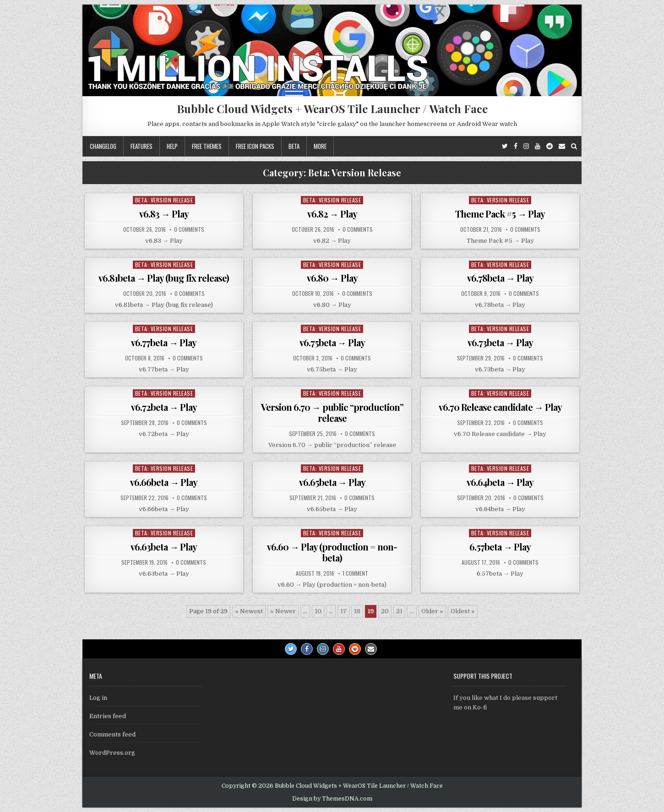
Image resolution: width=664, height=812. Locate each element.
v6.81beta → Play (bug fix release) (164, 278)
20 (385, 611)
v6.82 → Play (332, 214)
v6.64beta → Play (500, 482)
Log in (98, 698)
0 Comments (189, 229)
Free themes (207, 146)
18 (357, 611)
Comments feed (112, 734)
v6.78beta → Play (500, 278)
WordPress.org (112, 753)
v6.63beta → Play (164, 547)
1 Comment (355, 573)
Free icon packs (255, 146)
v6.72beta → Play (164, 407)
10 (318, 611)
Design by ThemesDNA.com (332, 799)
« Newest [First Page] (249, 611)
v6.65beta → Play (332, 482)
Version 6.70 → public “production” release (332, 412)
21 (399, 611)
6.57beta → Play (500, 547)
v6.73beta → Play (500, 342)
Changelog (103, 146)
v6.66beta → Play (164, 482)
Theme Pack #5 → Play (500, 214)
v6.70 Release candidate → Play (500, 407)
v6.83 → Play (164, 214)
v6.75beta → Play (332, 342)
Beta (294, 146)
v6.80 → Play (332, 278)
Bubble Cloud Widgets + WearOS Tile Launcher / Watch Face (332, 109)
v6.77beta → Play (164, 342)
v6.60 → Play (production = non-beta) (332, 552)
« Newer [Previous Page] (283, 611)
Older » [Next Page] (432, 611)
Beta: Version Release (164, 200)
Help (172, 146)
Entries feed (108, 716)
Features (142, 146)
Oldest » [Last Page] (463, 611)
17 (343, 611)
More (320, 146)
